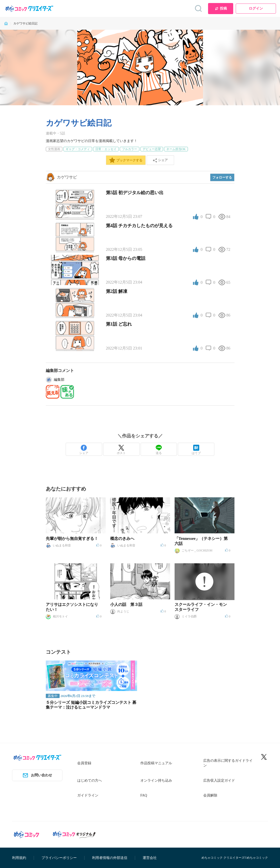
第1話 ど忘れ (119, 324)
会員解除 (210, 795)
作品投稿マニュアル (156, 763)
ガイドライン (88, 795)
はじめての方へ (90, 780)
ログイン (256, 8)
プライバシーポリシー (59, 858)
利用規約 (19, 858)
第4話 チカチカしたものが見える (139, 226)
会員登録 (84, 763)
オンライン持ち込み (156, 780)
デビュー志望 (152, 149)
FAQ (144, 795)
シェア (84, 450)
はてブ (196, 450)
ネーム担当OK (176, 149)
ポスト (121, 450)
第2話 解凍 (117, 291)
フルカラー (130, 149)
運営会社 (150, 858)
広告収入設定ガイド (219, 780)
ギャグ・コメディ (78, 149)
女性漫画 (54, 149)
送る (159, 450)
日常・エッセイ (106, 149)
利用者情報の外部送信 (110, 858)
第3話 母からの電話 (126, 258)
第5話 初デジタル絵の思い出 (135, 193)
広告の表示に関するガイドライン (228, 763)
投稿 (221, 9)
